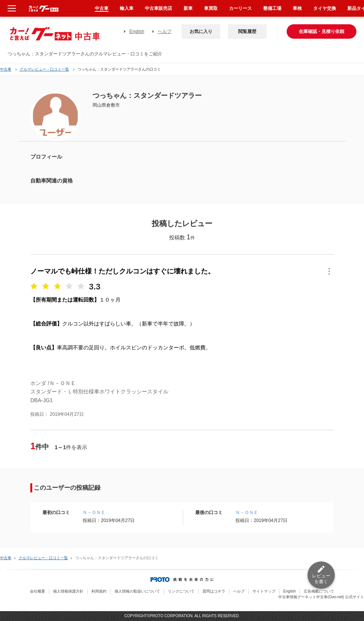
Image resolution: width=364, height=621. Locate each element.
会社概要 (38, 591)
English (137, 31)
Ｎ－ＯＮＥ (94, 513)
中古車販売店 (158, 8)
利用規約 (99, 591)
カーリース (240, 8)
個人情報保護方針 (68, 591)
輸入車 (127, 8)
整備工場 (272, 8)
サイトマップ (264, 591)
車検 (297, 8)
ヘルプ (165, 31)
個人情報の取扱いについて (137, 591)
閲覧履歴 (247, 31)
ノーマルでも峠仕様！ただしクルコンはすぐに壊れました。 (122, 271)
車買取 (211, 8)
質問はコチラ (214, 591)
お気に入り (201, 31)
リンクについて (181, 591)
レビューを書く (321, 579)
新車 (188, 8)
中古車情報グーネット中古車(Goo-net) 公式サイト (321, 597)
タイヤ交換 (325, 8)
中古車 (6, 69)
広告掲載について (319, 591)
